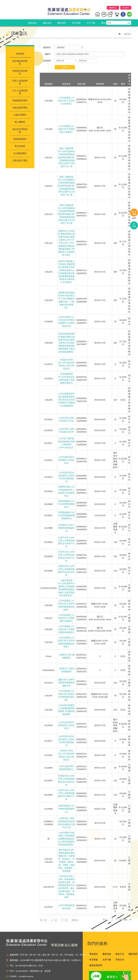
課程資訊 (94, 941)
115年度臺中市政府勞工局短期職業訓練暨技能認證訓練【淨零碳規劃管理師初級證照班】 (66, 828)
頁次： (106, 907)
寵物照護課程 (20, 139)
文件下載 (107, 947)
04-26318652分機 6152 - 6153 (30, 952)
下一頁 (72, 907)
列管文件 (120, 947)
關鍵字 (48, 54)
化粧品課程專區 (20, 108)
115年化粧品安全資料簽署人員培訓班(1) (66, 457)
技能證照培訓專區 (20, 72)
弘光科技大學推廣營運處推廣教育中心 (69, 10)
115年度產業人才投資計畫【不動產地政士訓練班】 (66, 612)
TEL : (12, 952)
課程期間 (47, 61)
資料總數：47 (125, 907)
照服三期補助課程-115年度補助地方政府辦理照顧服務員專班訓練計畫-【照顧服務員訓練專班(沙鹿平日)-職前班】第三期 (66, 214)
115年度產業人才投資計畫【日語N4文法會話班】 (66, 101)
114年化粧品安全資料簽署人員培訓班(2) (66, 717)
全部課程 (20, 54)
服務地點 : (15, 947)
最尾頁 (86, 907)
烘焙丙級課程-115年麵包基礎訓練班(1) (66, 799)
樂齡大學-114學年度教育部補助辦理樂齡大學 (66, 675)
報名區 (134, 483)
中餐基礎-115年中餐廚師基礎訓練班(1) (66, 524)
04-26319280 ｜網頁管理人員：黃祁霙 (34, 958)
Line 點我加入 (108, 964)
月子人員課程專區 (20, 92)
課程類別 (47, 47)
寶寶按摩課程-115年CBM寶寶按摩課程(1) (66, 501)
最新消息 (107, 941)
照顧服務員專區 (20, 101)
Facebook (123, 15)
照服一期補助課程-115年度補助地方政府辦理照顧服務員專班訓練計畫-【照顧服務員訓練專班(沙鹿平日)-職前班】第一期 (66, 157)
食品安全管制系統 (20, 131)
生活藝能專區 (20, 153)
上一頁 (59, 907)
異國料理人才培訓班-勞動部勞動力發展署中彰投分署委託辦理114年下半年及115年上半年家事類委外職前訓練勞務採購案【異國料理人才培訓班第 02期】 (66, 242)
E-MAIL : (14, 963)
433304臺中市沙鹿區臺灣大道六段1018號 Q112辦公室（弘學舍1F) (52, 947)
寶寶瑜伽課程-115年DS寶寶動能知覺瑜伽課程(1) (66, 511)
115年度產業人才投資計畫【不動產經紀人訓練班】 (66, 129)
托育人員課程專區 (20, 82)
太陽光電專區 (20, 115)
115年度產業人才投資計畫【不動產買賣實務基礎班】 (66, 623)
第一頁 (45, 907)
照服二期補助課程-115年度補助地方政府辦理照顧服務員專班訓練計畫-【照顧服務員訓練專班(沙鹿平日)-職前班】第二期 (66, 186)
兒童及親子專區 (20, 161)
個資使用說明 (96, 952)
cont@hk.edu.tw (26, 963)
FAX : (12, 958)
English (126, 8)
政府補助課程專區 (20, 62)
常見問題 (94, 947)
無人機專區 (20, 122)
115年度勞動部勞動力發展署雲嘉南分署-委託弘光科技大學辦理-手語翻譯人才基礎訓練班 (66, 398)
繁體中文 (113, 8)
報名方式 (120, 941)
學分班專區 (20, 146)
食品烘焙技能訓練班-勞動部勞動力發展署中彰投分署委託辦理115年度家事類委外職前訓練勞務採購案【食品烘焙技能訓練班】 (66, 341)
